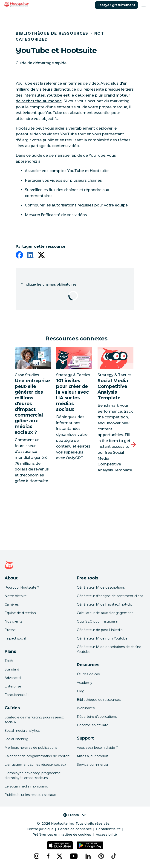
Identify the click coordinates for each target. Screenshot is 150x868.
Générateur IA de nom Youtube (102, 638)
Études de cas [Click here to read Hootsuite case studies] (88, 674)
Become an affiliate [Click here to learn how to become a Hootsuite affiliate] (93, 725)
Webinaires (86, 708)
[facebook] (19, 256)
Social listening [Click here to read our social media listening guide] (16, 739)
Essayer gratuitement (116, 5)
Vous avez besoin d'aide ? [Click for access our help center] (97, 748)
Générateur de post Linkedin (100, 630)
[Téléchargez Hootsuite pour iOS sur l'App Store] (60, 845)
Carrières (12, 604)
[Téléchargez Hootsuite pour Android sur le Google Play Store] (90, 845)
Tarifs (9, 661)
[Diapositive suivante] (133, 444)
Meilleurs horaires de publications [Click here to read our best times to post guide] (31, 748)
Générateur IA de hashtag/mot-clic (105, 604)
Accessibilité (106, 835)
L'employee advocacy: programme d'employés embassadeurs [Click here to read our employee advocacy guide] (33, 775)
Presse (10, 630)
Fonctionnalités (17, 695)
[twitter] (41, 256)
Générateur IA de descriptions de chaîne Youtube (109, 649)
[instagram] (37, 856)
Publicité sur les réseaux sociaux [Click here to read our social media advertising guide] (30, 795)
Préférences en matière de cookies (62, 835)
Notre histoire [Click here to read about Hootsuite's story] (16, 596)
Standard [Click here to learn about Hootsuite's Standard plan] (12, 669)
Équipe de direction (20, 613)
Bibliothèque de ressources (52, 33)
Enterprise (13, 686)
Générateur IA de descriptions (101, 587)
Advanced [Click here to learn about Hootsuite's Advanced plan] (13, 678)
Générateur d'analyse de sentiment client (110, 596)
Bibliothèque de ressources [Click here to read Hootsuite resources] (99, 700)
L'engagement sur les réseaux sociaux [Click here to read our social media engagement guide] (35, 765)
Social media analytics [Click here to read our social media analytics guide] (22, 731)
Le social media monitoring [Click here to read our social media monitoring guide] (26, 786)
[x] (60, 856)
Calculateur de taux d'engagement (105, 613)
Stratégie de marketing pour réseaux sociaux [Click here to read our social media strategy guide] (34, 720)
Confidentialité (108, 829)
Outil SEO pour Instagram (98, 621)
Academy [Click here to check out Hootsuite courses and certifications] (85, 683)
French (74, 815)
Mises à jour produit (92, 756)
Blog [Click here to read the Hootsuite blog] (81, 691)
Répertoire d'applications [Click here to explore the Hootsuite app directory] (97, 717)
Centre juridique (40, 829)
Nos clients (13, 621)
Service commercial (93, 765)
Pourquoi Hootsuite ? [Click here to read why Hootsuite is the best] (22, 587)
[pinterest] (101, 856)
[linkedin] (30, 256)
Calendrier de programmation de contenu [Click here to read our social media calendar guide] (38, 756)
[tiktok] (114, 856)
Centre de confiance (75, 829)
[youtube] (74, 856)
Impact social (15, 638)
